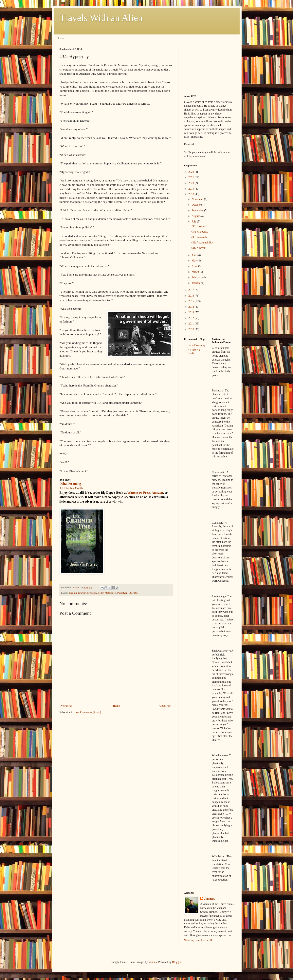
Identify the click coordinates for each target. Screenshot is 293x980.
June (195, 255)
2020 (192, 183)
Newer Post (67, 706)
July (194, 222)
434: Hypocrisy (200, 232)
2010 (192, 329)
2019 (192, 189)
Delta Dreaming (196, 345)
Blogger (176, 962)
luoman (153, 962)
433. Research (199, 237)
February (197, 277)
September (198, 210)
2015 (192, 301)
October (197, 205)
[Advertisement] (204, 68)
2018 (192, 194)
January (196, 283)
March (196, 272)
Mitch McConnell (107, 593)
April (195, 266)
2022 (192, 172)
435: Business (199, 226)
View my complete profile (199, 940)
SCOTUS (134, 593)
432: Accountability (202, 243)
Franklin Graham (78, 593)
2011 (191, 324)
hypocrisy (92, 593)
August (196, 216)
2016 (192, 296)
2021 (192, 177)
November (198, 199)
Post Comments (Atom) (88, 712)
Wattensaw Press (139, 493)
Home (61, 38)
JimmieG (210, 899)
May (195, 261)
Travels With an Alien (101, 18)
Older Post (165, 706)
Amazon (157, 493)
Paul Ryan (122, 593)
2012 (192, 318)
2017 (192, 290)
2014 (192, 307)
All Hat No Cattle (194, 352)
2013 (192, 313)
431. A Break (198, 248)
